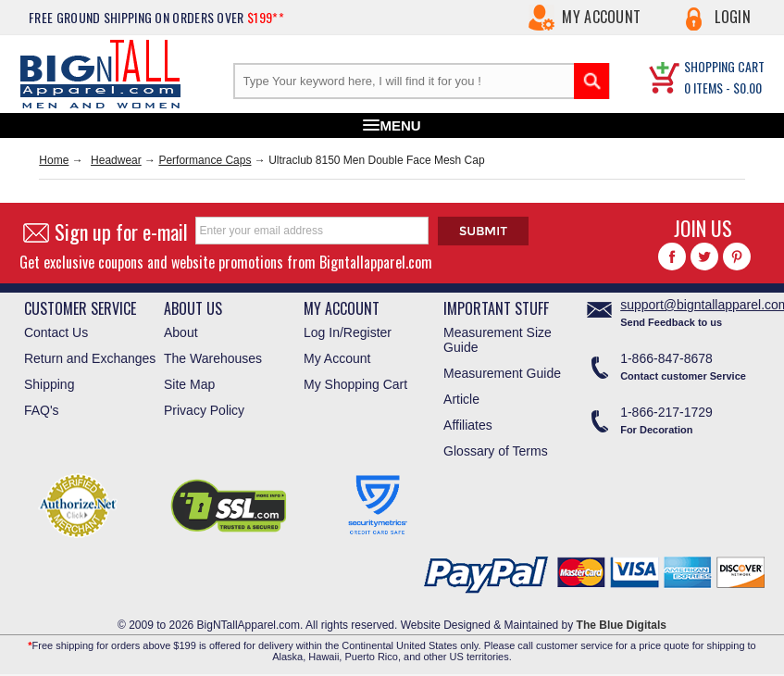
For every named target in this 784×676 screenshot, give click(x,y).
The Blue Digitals (622, 625)
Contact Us (56, 332)
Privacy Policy (204, 410)
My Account (601, 17)
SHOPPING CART (724, 66)
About (181, 332)
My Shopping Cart (355, 384)
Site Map (189, 384)
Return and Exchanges (90, 358)
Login (733, 17)
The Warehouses (213, 358)
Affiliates (468, 425)
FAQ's (42, 410)
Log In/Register (348, 332)
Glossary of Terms (496, 451)
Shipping (50, 384)
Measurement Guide (502, 373)
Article (461, 399)
